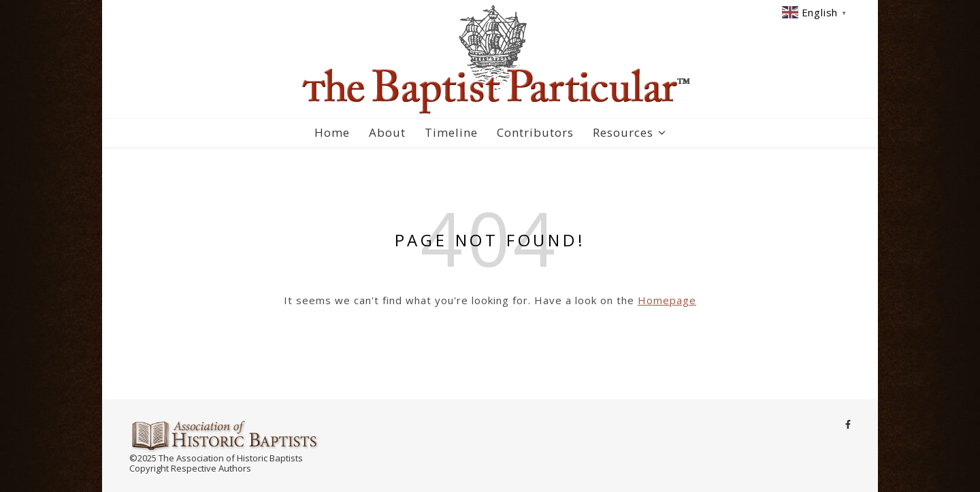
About (387, 132)
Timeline (451, 132)
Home (332, 132)
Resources (623, 132)
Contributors (535, 132)
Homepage (667, 300)
